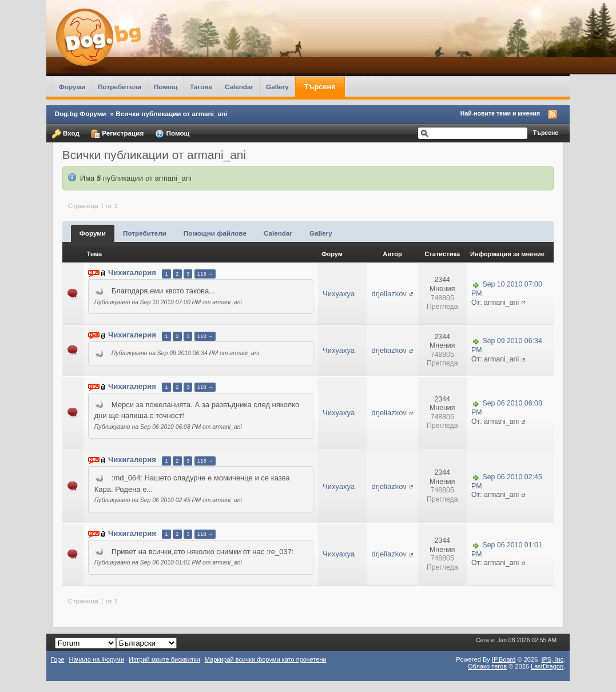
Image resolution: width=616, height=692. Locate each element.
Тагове (201, 87)
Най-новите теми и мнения (500, 113)
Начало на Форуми (96, 659)
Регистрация (117, 134)
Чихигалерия (132, 273)
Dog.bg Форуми (81, 114)
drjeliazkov (389, 294)
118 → (205, 274)
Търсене (320, 87)
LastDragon (547, 666)
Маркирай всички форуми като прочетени (266, 659)
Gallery (277, 87)
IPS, (552, 659)
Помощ (166, 87)
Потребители (120, 87)
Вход (66, 134)
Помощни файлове (215, 233)
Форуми (72, 87)
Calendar (239, 87)
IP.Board (504, 659)
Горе (58, 659)
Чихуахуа (339, 294)
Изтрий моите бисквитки (164, 659)
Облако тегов (487, 666)
